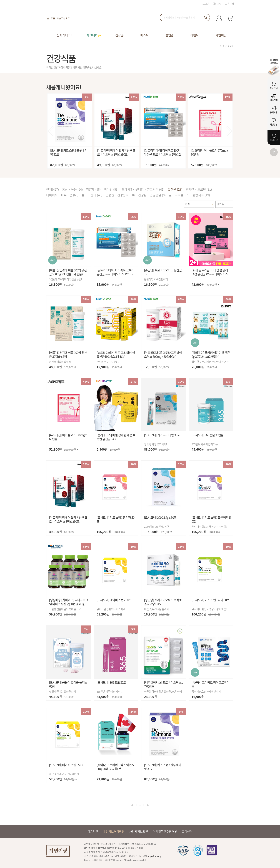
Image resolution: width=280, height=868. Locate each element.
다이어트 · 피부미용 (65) (62, 195)
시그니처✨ (94, 35)
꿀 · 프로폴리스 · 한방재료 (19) (189, 195)
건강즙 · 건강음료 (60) (120, 195)
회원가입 (217, 4)
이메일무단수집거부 (165, 831)
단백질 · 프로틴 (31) (199, 189)
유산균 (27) (175, 189)
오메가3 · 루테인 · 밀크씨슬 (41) (143, 189)
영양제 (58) (93, 189)
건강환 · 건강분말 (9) (152, 195)
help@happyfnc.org (150, 856)
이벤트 (195, 35)
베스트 (145, 35)
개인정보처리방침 (114, 831)
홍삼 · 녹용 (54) (72, 189)
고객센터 (229, 4)
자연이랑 (221, 35)
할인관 (170, 35)
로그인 (206, 4)
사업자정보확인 (139, 831)
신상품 (120, 35)
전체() (53, 189)
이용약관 (93, 831)
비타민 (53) (111, 189)
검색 (206, 17)
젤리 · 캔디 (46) (92, 195)
